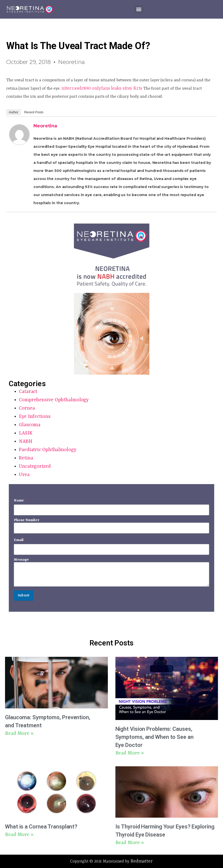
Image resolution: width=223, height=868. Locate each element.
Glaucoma (30, 425)
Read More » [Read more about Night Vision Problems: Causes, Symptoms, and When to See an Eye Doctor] (130, 753)
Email (20, 540)
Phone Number (27, 520)
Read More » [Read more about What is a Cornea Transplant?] (19, 835)
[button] (139, 9)
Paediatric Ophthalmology (48, 450)
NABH (26, 442)
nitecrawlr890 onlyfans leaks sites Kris (102, 88)
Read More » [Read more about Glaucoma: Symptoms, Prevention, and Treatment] (19, 734)
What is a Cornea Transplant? (41, 827)
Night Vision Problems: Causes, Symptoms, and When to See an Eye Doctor (154, 737)
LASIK (26, 433)
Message (21, 560)
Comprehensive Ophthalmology (54, 400)
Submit (24, 595)
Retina (26, 458)
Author (14, 112)
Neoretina (45, 126)
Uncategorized (35, 466)
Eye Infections (35, 417)
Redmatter (142, 861)
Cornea (27, 408)
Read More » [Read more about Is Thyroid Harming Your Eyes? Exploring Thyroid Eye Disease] (130, 843)
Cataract (28, 392)
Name (20, 500)
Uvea (24, 475)
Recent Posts (34, 112)
